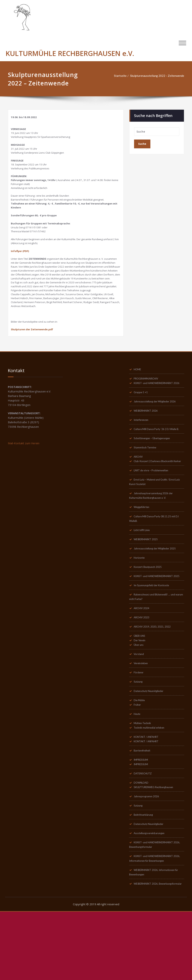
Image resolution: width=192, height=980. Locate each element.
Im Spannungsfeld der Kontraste (154, 643)
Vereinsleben (142, 722)
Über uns (139, 704)
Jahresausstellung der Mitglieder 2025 (158, 601)
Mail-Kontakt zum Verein (24, 479)
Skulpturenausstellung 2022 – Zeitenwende (157, 76)
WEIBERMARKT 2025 (148, 591)
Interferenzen (143, 461)
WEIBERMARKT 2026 (148, 451)
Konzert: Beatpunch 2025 (150, 619)
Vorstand (140, 713)
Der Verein (141, 699)
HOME (138, 405)
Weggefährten (143, 559)
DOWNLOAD (143, 844)
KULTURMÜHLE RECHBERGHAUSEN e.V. (70, 53)
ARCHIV (139, 503)
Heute (138, 774)
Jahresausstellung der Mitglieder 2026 (158, 442)
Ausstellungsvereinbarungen (152, 896)
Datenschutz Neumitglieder (151, 751)
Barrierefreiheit (144, 812)
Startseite (120, 76)
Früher (138, 765)
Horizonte (140, 610)
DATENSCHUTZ (144, 835)
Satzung (139, 741)
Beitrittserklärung (145, 877)
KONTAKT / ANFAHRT (148, 797)
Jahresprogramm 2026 (148, 859)
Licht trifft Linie (144, 582)
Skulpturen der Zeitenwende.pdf (34, 365)
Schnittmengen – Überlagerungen (155, 484)
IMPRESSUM (142, 821)
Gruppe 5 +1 (142, 433)
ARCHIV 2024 (143, 666)
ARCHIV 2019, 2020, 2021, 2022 (155, 685)
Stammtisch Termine (146, 493)
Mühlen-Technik (144, 783)
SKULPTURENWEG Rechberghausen (157, 849)
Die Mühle (141, 760)
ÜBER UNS (141, 694)
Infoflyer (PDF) (21, 269)
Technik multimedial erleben (151, 788)
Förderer (140, 732)
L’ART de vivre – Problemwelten (154, 521)
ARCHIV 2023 (143, 675)
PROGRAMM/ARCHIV (148, 414)
